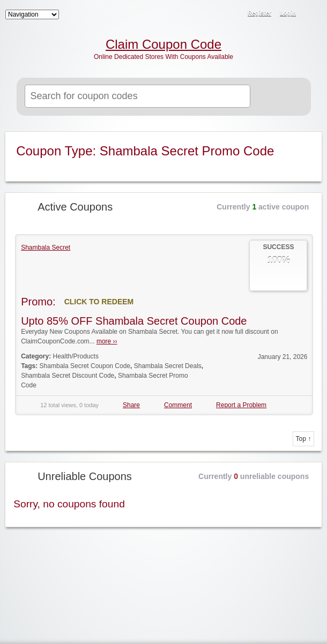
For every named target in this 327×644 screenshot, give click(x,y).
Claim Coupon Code (163, 44)
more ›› (107, 341)
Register (259, 13)
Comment (178, 405)
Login (288, 13)
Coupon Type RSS (307, 140)
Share (131, 405)
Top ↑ (304, 439)
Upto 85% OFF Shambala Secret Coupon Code (134, 321)
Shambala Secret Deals (168, 366)
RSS (312, 14)
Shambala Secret (46, 248)
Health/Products (76, 356)
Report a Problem (241, 405)
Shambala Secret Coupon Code (85, 366)
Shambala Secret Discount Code (68, 376)
